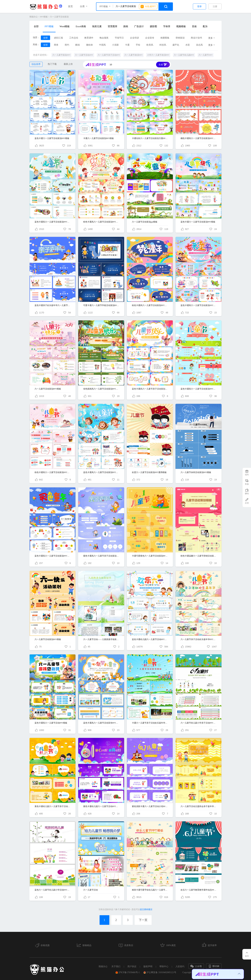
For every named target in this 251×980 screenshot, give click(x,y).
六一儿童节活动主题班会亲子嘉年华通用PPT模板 (199, 806)
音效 (194, 26)
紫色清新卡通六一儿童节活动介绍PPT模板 (150, 806)
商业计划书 (196, 38)
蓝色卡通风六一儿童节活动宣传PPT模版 (101, 723)
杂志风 (199, 45)
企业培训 (134, 38)
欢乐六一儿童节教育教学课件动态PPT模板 (199, 890)
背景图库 (113, 26)
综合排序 (36, 64)
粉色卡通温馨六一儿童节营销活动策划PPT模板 (199, 556)
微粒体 (89, 45)
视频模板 (181, 26)
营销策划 (180, 38)
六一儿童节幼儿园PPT (184, 55)
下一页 (143, 920)
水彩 (188, 45)
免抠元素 (97, 26)
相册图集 (165, 38)
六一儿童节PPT (205, 55)
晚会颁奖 (104, 38)
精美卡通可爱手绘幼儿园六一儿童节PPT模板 (150, 890)
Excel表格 (81, 26)
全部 (36, 26)
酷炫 (78, 45)
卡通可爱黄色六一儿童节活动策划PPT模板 (150, 556)
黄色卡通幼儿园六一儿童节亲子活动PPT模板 (53, 806)
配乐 (205, 26)
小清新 (115, 45)
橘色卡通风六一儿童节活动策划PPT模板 (199, 138)
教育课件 (89, 38)
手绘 (138, 45)
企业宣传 (150, 38)
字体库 (167, 26)
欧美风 (150, 45)
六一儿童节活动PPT (84, 55)
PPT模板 (44, 17)
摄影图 (153, 26)
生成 (163, 65)
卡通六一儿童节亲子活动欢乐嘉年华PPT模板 (150, 723)
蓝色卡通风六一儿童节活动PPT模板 (51, 723)
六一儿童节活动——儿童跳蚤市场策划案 (101, 639)
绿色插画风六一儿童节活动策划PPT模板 (101, 389)
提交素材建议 (146, 909)
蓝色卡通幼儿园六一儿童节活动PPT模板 (150, 639)
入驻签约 (180, 966)
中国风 (102, 45)
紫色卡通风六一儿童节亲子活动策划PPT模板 (101, 556)
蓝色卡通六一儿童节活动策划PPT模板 (52, 138)
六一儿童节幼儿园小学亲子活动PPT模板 (199, 723)
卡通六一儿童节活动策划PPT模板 (99, 138)
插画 (126, 26)
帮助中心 (164, 966)
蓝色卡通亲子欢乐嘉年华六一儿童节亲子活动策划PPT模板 (53, 305)
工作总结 (74, 38)
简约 (67, 45)
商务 (56, 45)
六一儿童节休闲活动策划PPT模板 (196, 472)
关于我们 (116, 966)
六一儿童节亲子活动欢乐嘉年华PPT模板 (199, 639)
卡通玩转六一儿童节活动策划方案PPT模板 (150, 138)
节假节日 (119, 38)
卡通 (127, 45)
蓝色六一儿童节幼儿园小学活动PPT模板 (53, 890)
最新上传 (68, 64)
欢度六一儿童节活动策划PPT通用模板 (149, 472)
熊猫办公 (34, 17)
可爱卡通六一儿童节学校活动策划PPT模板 (101, 305)
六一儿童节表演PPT (133, 55)
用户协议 (132, 966)
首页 (70, 6)
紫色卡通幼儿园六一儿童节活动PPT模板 (101, 806)
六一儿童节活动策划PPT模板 (48, 389)
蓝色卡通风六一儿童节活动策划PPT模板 (53, 222)
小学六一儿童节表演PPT (158, 55)
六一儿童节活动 (91, 890)
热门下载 (52, 64)
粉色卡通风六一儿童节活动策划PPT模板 (101, 222)
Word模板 (65, 26)
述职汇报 (58, 38)
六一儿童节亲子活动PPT (109, 55)
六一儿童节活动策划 (59, 17)
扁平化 (176, 45)
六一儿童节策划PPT (61, 55)
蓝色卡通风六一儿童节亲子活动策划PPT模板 (150, 389)
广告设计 (139, 26)
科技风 (163, 45)
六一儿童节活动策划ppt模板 (145, 222)
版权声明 (148, 966)
